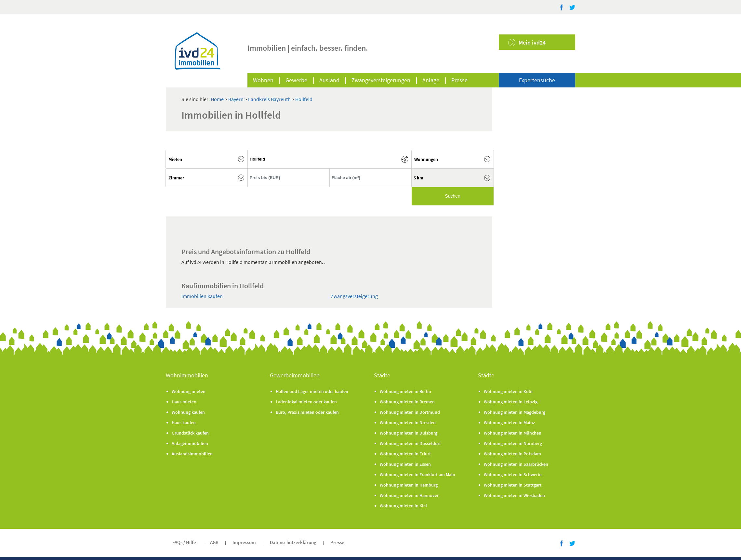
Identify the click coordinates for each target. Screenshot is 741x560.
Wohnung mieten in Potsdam (512, 454)
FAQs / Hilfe (184, 542)
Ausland (329, 80)
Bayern (236, 99)
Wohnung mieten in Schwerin (513, 475)
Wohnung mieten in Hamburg (409, 485)
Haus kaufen (184, 423)
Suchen (452, 196)
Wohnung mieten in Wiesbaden (514, 495)
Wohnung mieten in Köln (508, 391)
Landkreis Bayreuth (270, 99)
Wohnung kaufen (188, 412)
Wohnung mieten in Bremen (407, 402)
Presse (459, 80)
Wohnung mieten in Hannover (409, 495)
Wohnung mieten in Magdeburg (515, 412)
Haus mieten (184, 402)
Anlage (431, 80)
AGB (214, 542)
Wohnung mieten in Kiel (403, 506)
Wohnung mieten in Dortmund (410, 412)
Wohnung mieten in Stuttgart (513, 485)
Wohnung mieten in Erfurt (405, 454)
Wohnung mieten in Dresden (408, 423)
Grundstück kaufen (190, 433)
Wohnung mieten (189, 391)
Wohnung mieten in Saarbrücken (516, 464)
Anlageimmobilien (190, 443)
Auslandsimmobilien (192, 454)
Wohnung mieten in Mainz (509, 423)
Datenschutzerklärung (293, 542)
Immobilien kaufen (202, 296)
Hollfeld (304, 99)
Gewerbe (296, 80)
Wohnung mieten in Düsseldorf (410, 443)
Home (217, 99)
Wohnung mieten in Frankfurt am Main (417, 475)
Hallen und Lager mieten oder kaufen (312, 391)
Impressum (244, 542)
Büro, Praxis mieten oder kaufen (307, 412)
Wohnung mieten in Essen (405, 464)
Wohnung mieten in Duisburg (409, 433)
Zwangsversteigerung (354, 296)
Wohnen (263, 80)
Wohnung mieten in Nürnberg (513, 443)
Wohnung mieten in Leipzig (511, 402)
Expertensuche (537, 80)
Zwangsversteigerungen (381, 80)
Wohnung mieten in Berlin (405, 391)
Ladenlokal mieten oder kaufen (306, 402)
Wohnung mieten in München (513, 433)
